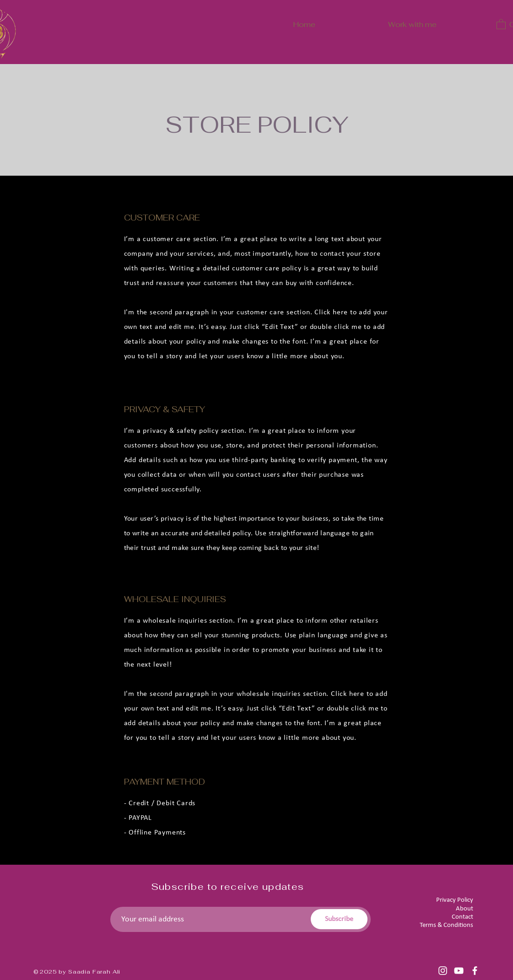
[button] (501, 24)
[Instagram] (443, 971)
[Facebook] (475, 971)
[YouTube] (459, 971)
